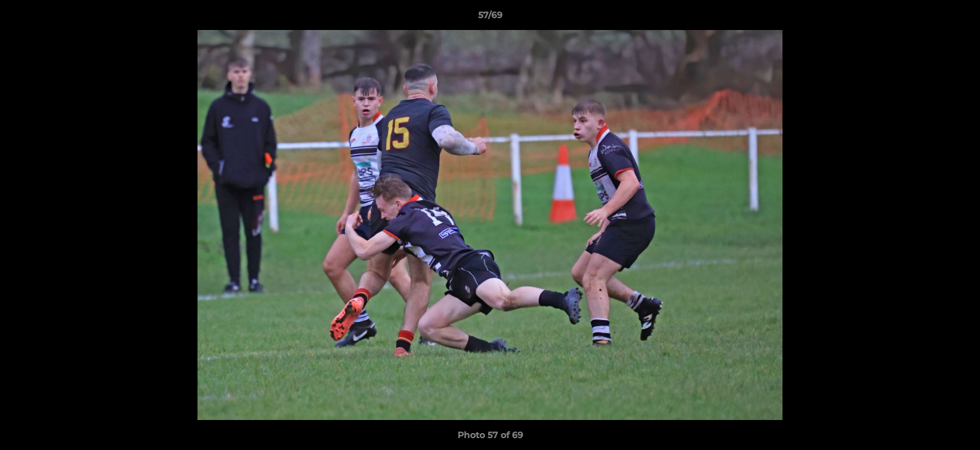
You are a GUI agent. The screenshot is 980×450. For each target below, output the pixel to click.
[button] (957, 18)
